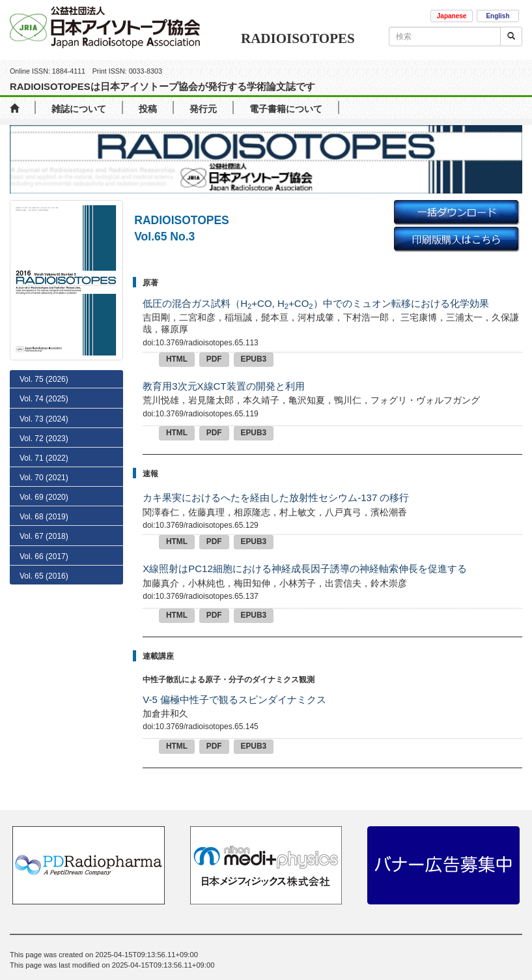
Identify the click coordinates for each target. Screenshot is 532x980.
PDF (214, 359)
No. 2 (43, 782)
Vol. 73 (44, 419)
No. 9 (46, 651)
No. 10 (48, 632)
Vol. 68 (44, 517)
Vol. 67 (44, 536)
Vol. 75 (44, 379)
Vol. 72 (44, 439)
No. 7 (46, 688)
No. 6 (46, 707)
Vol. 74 (44, 399)
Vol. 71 (44, 458)
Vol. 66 (44, 556)
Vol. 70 (44, 478)
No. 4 (46, 744)
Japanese (452, 16)
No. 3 (46, 763)
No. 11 (48, 614)
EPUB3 (254, 359)
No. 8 (46, 670)
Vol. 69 (44, 497)
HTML (177, 359)
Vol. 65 (44, 576)
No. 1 (41, 801)
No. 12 (48, 595)
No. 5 (46, 726)
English (497, 16)
